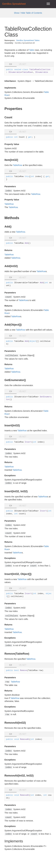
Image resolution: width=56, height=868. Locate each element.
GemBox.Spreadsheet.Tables (28, 40)
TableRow (18, 165)
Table (32, 50)
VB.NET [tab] (23, 64)
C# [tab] (11, 64)
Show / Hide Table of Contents (28, 13)
